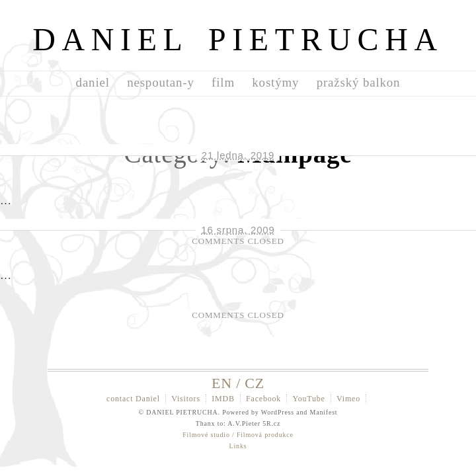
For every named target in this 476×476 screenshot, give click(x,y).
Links (238, 446)
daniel (93, 82)
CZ (255, 383)
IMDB (223, 399)
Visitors (186, 399)
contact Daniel (133, 399)
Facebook (263, 399)
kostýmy (275, 82)
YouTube (308, 399)
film (223, 82)
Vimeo (348, 399)
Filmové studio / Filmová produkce (238, 435)
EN (222, 383)
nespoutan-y (161, 82)
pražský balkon (359, 82)
